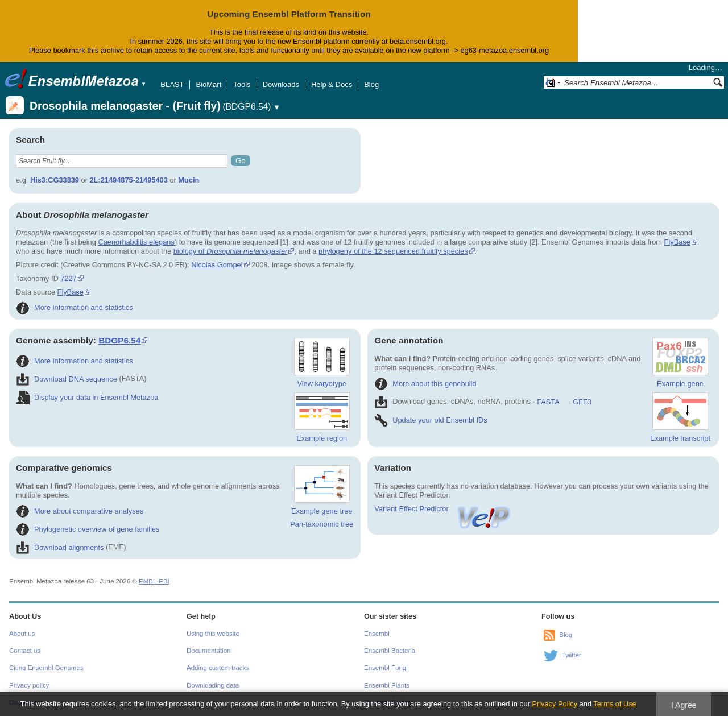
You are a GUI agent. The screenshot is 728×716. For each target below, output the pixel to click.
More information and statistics (75, 307)
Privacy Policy (555, 704)
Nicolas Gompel (217, 265)
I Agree (684, 705)
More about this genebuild (425, 384)
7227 (68, 278)
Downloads (281, 84)
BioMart (208, 84)
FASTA (548, 402)
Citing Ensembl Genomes (46, 668)
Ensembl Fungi (386, 668)
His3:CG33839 (55, 180)
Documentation (208, 651)
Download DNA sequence (67, 379)
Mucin (189, 180)
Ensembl (377, 634)
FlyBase (677, 242)
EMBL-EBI (154, 581)
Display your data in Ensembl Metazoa (87, 397)
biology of (231, 251)
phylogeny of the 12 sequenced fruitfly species (393, 251)
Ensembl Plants (387, 685)
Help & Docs (332, 84)
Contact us (25, 651)
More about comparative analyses (80, 511)
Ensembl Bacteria (390, 651)
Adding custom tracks (218, 668)
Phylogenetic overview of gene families (88, 529)
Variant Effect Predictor (443, 509)
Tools (242, 84)
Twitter (572, 655)
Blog (371, 84)
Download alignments (60, 547)
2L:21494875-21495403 (128, 180)
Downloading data (213, 685)
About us (22, 634)
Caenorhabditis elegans (136, 242)
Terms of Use (615, 704)
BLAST (172, 84)
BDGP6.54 (119, 340)
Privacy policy (29, 685)
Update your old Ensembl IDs (431, 420)
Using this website (213, 634)
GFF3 (582, 402)
